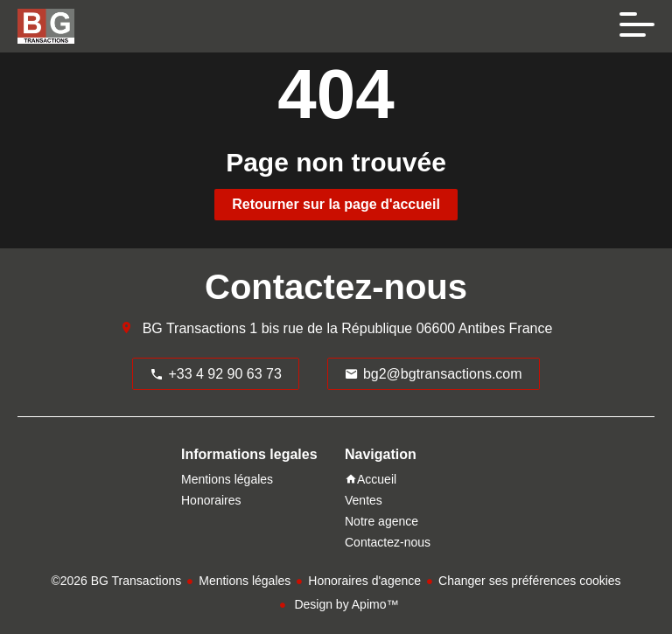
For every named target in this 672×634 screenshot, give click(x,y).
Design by (345, 604)
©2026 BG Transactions (116, 581)
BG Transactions (194, 328)
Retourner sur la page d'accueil (336, 204)
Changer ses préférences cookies (530, 581)
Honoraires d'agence (364, 581)
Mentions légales (245, 581)
